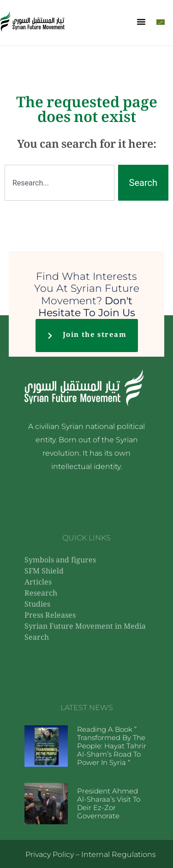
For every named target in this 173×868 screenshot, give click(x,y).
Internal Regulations (119, 854)
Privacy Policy (50, 854)
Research (41, 594)
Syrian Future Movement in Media (85, 627)
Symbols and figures (60, 561)
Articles (38, 583)
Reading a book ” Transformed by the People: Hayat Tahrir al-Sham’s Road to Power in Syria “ (112, 746)
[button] (141, 22)
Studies (37, 605)
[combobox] (60, 183)
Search (37, 638)
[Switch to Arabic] (161, 22)
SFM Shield (44, 572)
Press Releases (50, 616)
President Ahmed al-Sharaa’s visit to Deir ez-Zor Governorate (109, 803)
